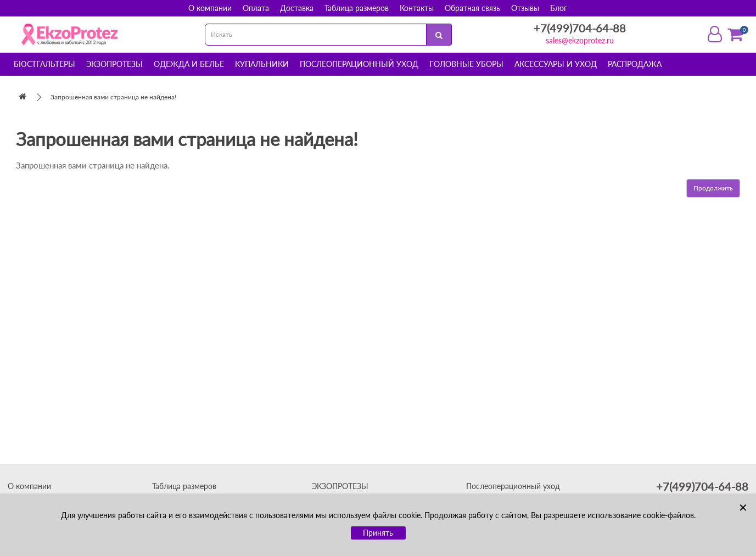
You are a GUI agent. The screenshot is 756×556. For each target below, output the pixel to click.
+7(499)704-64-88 (580, 28)
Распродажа (635, 64)
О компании (210, 8)
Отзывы (525, 8)
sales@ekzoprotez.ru (580, 40)
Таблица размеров (357, 8)
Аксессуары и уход (556, 64)
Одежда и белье (189, 64)
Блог (559, 8)
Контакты (417, 8)
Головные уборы (466, 64)
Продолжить (713, 188)
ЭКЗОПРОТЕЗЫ (340, 486)
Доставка (297, 8)
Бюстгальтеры (44, 64)
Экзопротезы (114, 64)
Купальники (262, 64)
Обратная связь (472, 8)
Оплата (256, 8)
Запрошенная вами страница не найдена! (113, 97)
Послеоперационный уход (359, 64)
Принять (378, 533)
